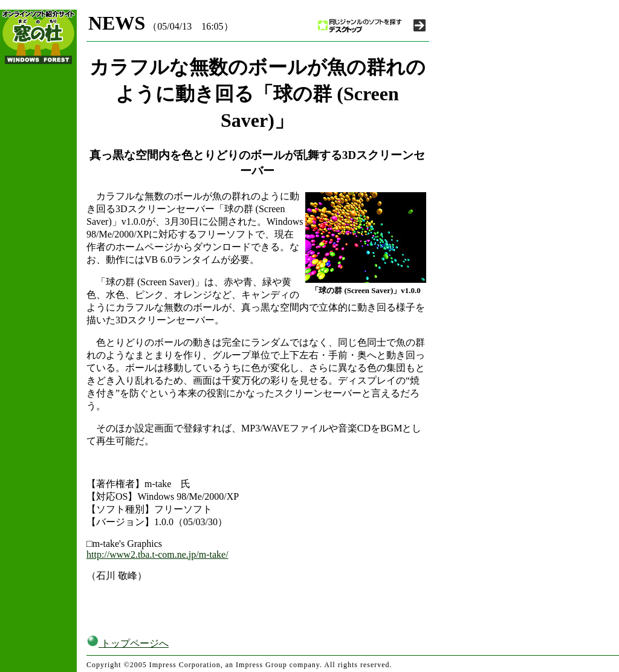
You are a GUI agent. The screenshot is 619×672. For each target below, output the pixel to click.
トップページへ (128, 643)
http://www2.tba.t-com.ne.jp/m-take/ (157, 554)
